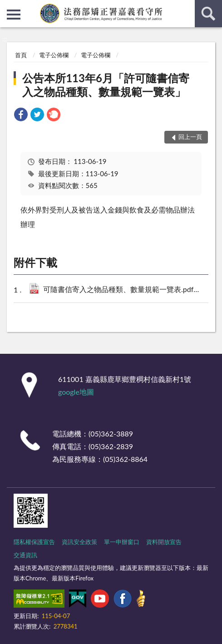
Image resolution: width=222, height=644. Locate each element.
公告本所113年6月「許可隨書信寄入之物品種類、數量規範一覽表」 (106, 85)
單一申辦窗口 (122, 542)
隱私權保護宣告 (34, 542)
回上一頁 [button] (190, 137)
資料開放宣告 (164, 542)
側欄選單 (14, 15)
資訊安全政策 (79, 542)
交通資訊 (25, 555)
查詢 (208, 14)
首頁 (21, 55)
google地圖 (76, 392)
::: (7, 7)
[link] (21, 116)
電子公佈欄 (54, 55)
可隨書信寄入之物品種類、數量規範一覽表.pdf (126, 290)
